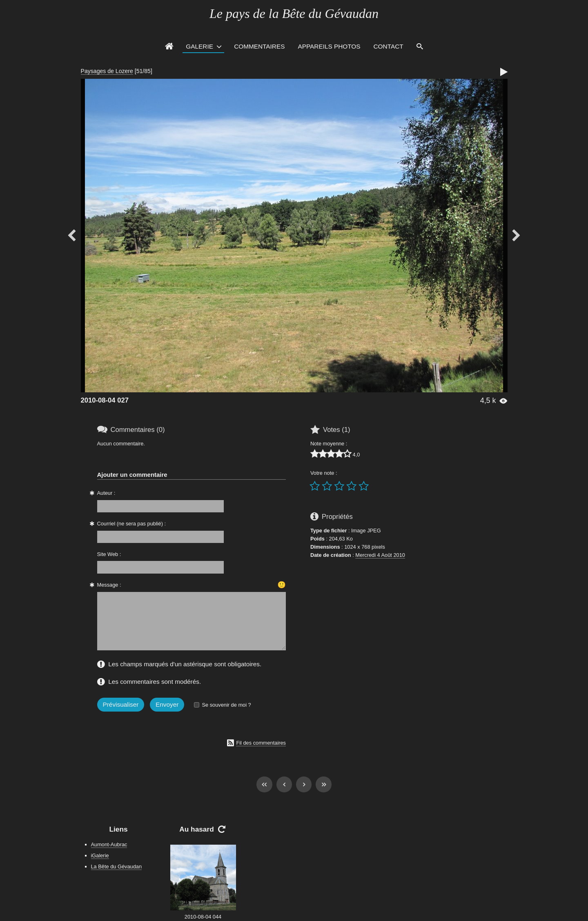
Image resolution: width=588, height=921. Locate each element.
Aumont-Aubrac (109, 844)
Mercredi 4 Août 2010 (380, 555)
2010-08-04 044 (203, 917)
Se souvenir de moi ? (226, 705)
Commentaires (259, 46)
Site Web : (109, 554)
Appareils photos (329, 46)
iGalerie (100, 855)
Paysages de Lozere (107, 71)
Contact (389, 46)
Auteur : (106, 493)
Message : (109, 585)
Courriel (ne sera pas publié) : (132, 524)
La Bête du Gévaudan (117, 866)
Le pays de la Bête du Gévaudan (294, 13)
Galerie (199, 46)
